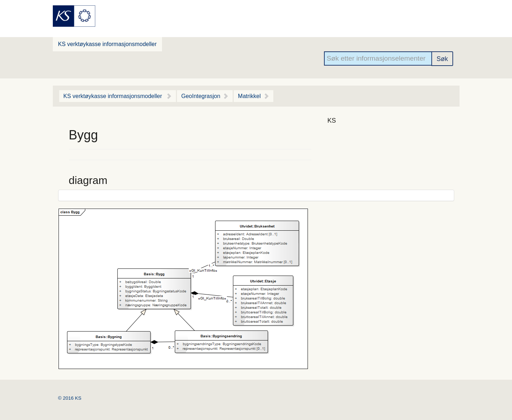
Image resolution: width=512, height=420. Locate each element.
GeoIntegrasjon (201, 96)
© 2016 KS (70, 398)
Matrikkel (249, 96)
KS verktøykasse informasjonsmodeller (108, 44)
